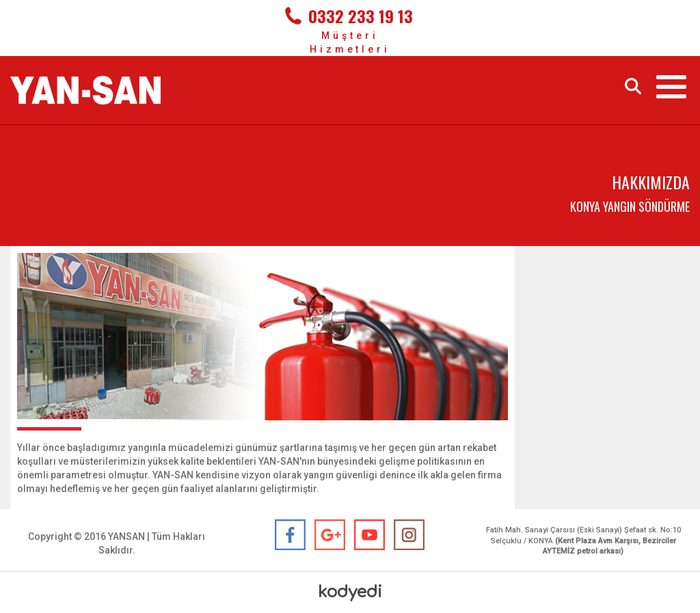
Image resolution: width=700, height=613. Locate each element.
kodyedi (350, 592)
